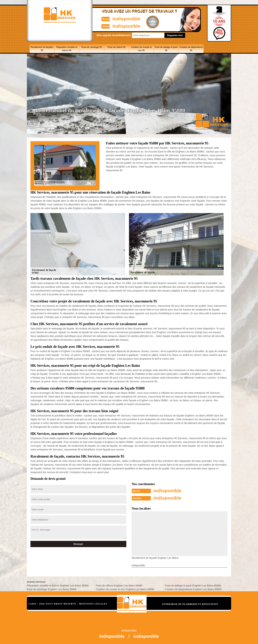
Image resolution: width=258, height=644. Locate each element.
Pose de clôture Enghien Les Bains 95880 (119, 585)
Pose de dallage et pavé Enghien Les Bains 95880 (193, 585)
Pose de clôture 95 (116, 47)
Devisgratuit (146, 22)
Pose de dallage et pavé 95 (166, 49)
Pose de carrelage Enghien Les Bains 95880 (52, 589)
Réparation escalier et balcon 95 (67, 49)
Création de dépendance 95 (191, 49)
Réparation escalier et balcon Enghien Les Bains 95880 (58, 585)
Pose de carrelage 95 (92, 47)
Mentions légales (93, 603)
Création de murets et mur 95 (141, 49)
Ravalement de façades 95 (42, 49)
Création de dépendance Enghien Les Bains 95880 (193, 589)
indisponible (118, 18)
